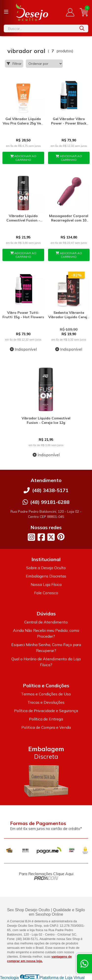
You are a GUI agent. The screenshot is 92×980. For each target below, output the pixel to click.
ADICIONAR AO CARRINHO (23, 158)
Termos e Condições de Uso (46, 694)
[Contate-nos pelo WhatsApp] (84, 964)
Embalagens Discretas (46, 576)
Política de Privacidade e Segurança (46, 711)
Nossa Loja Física (46, 584)
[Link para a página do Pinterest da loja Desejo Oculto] (61, 537)
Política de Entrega (46, 719)
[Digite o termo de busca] (40, 28)
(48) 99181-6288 (50, 502)
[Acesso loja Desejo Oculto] (70, 12)
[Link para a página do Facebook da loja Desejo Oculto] (41, 537)
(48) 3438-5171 (50, 490)
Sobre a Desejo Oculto (46, 568)
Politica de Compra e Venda (46, 727)
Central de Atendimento (46, 622)
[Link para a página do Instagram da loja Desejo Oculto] (31, 537)
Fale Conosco (46, 593)
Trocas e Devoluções (46, 702)
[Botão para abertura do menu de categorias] (6, 12)
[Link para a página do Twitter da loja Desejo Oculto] (51, 537)
